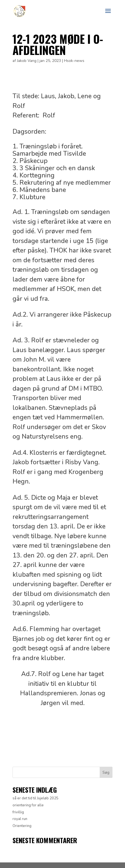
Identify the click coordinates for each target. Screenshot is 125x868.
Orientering (22, 826)
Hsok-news (74, 61)
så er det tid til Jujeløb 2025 (35, 798)
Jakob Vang (27, 61)
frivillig (18, 812)
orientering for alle (28, 805)
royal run (20, 819)
